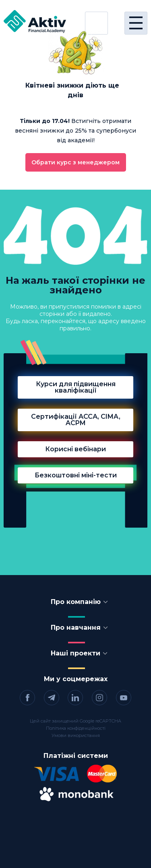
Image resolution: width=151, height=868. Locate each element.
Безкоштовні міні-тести (76, 475)
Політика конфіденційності (76, 728)
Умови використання (76, 735)
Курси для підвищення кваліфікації (76, 387)
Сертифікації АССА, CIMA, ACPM (76, 420)
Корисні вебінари (75, 449)
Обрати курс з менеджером (75, 162)
